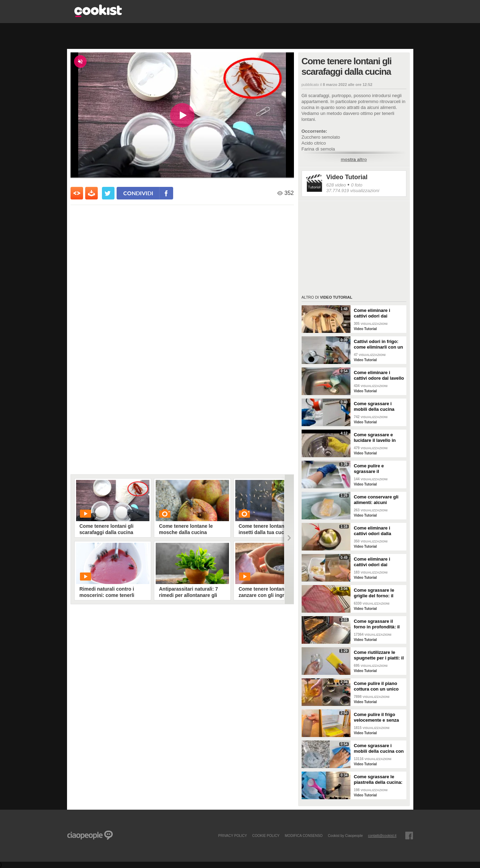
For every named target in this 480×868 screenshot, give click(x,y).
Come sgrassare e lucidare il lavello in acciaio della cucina (375, 438)
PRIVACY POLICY (232, 836)
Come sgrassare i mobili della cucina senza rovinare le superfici (374, 407)
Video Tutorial (347, 177)
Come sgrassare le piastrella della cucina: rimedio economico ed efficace (378, 780)
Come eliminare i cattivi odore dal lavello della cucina (379, 375)
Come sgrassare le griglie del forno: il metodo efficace (374, 593)
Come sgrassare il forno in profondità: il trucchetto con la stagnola (377, 624)
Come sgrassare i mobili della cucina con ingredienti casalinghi (379, 749)
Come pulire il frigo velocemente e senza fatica (376, 717)
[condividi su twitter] (108, 193)
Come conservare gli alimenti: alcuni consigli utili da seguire (379, 500)
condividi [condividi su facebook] (138, 193)
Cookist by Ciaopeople (345, 836)
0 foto (357, 185)
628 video (336, 185)
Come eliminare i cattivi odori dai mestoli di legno (372, 313)
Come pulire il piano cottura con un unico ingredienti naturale (376, 686)
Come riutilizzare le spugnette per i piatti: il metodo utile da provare (379, 655)
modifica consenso (304, 836)
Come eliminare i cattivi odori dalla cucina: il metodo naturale (373, 531)
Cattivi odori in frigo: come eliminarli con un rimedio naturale (379, 344)
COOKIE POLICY (266, 836)
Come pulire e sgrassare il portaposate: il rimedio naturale (378, 469)
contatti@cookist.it (382, 836)
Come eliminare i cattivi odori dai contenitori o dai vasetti (372, 562)
